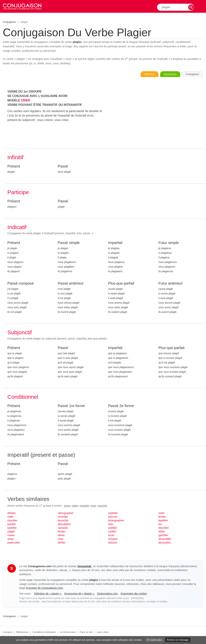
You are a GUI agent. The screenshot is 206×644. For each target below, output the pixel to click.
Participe (18, 193)
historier (113, 543)
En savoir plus (154, 640)
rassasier (63, 528)
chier (61, 539)
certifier (112, 532)
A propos (7, 633)
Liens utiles (103, 633)
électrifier (164, 528)
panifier (12, 525)
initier (10, 517)
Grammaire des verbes (134, 594)
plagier (11, 532)
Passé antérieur (71, 284)
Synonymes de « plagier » (79, 594)
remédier (63, 517)
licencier (113, 517)
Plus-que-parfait (121, 284)
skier (111, 525)
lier (160, 525)
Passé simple (69, 243)
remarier (113, 539)
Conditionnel (23, 397)
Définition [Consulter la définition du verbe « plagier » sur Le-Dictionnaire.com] (138, 74)
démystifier (165, 543)
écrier (111, 536)
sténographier (66, 514)
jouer (93, 506)
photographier (116, 521)
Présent (14, 167)
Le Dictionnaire (68, 633)
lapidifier (163, 521)
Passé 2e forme (121, 406)
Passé (63, 167)
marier (11, 536)
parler (75, 506)
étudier (62, 532)
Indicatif (17, 228)
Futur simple (169, 243)
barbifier (12, 528)
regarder (84, 506)
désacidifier (165, 539)
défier (162, 532)
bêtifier (62, 543)
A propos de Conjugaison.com (45, 588)
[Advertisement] (156, 116)
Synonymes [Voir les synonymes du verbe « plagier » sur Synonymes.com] (163, 74)
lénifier (162, 517)
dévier (61, 536)
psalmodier (14, 543)
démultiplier (64, 525)
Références (22, 633)
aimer (67, 506)
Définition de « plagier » (48, 594)
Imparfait (115, 243)
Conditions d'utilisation (44, 633)
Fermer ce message (178, 640)
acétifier (113, 528)
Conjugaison (9, 22)
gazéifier (163, 536)
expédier (113, 514)
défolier (12, 514)
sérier (11, 539)
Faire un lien (86, 633)
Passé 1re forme (71, 406)
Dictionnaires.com (108, 594)
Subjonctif (20, 333)
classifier (12, 521)
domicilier (63, 521)
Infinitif (15, 158)
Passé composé (21, 284)
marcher (102, 506)
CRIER (25, 101)
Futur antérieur (171, 284)
